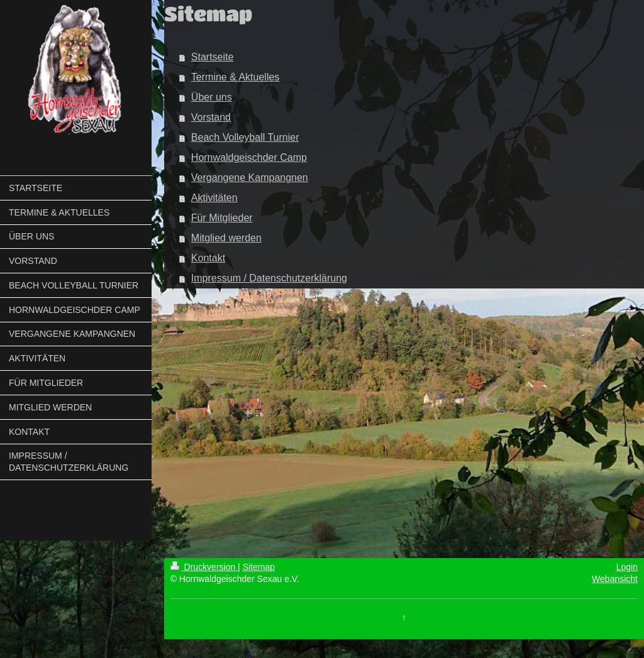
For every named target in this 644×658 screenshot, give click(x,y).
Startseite (213, 57)
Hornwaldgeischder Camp (249, 157)
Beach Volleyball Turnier (245, 137)
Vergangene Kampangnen (250, 178)
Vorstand (211, 117)
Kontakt (208, 258)
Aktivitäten (214, 198)
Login (627, 567)
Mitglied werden (226, 238)
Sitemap (259, 567)
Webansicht (615, 579)
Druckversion (204, 567)
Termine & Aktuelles (236, 77)
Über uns (212, 97)
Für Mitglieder (222, 218)
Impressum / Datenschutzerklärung (269, 278)
